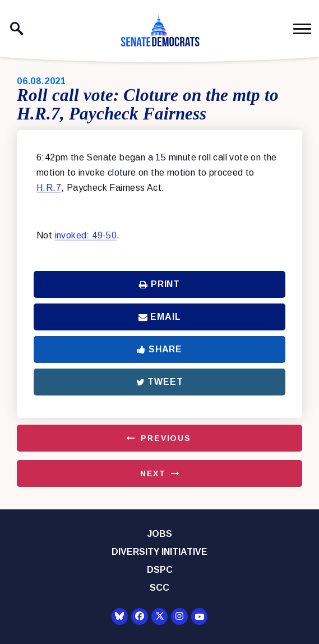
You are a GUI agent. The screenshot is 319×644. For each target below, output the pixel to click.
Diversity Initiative (159, 552)
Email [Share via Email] (160, 317)
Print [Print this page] (159, 284)
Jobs (160, 534)
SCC (159, 588)
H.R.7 (49, 188)
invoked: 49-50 (86, 235)
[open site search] (17, 29)
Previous (166, 438)
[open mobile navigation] (302, 29)
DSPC (160, 570)
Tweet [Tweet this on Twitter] (160, 382)
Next (153, 473)
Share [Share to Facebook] (159, 349)
